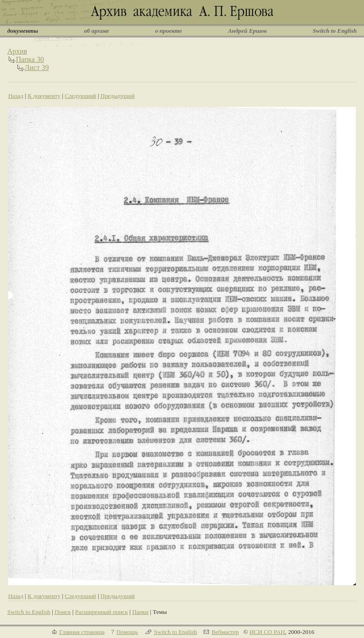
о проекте (168, 31)
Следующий (80, 96)
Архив (17, 51)
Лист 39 (37, 68)
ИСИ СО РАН (267, 632)
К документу (44, 96)
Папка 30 (30, 59)
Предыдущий (118, 96)
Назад (16, 96)
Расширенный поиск (101, 612)
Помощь (127, 632)
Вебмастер (225, 632)
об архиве (97, 31)
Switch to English (335, 31)
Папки (140, 612)
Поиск (63, 612)
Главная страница (82, 632)
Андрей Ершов (247, 31)
